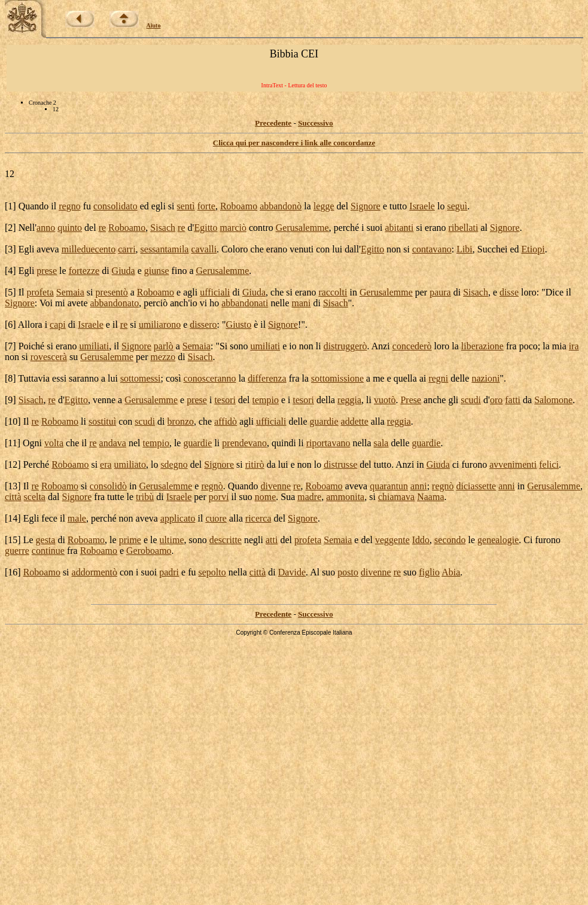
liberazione (482, 346)
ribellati (464, 228)
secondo (450, 540)
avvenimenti (513, 464)
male (77, 518)
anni (419, 486)
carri (127, 249)
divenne (276, 486)
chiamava (396, 497)
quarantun (389, 486)
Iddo (421, 540)
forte (206, 206)
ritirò (255, 464)
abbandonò (281, 206)
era (106, 464)
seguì (457, 206)
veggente (392, 540)
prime (130, 540)
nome (266, 497)
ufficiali (215, 292)
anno (46, 228)
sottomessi (141, 378)
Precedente (273, 123)
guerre (17, 551)
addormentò (95, 572)
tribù (145, 497)
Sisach (163, 228)
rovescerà (49, 357)
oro (496, 400)
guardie (324, 421)
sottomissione (337, 378)
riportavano (328, 443)
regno (69, 206)
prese (47, 271)
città (13, 497)
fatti (513, 400)
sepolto (212, 572)
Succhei (493, 249)
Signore (365, 206)
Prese (411, 400)
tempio (265, 400)
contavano (432, 249)
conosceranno (210, 378)
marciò (233, 228)
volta (54, 443)
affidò (226, 421)
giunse (157, 271)
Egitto (205, 228)
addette (355, 421)
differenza (267, 378)
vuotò (385, 400)
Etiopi (533, 249)
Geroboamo (149, 551)
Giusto (239, 324)
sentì (186, 206)
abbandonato (115, 303)
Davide (292, 572)
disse (509, 292)
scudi (471, 400)
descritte (226, 540)
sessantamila (165, 249)
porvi (219, 497)
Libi (464, 249)
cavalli (204, 249)
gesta (46, 540)
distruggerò (345, 346)
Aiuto (154, 25)
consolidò (108, 486)
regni (438, 378)
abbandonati (245, 303)
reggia (349, 400)
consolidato (115, 206)
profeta (40, 292)
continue (48, 551)
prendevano (244, 443)
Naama (430, 497)
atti (272, 540)
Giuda (124, 271)
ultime (172, 540)
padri (169, 572)
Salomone (553, 400)
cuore (216, 518)
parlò (164, 346)
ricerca (258, 518)
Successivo (316, 123)
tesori (225, 400)
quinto (70, 228)
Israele (422, 206)
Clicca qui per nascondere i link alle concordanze (294, 143)
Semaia (70, 292)
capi (58, 324)
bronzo (181, 421)
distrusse (340, 464)
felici (549, 464)
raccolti (333, 292)
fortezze (84, 271)
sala (381, 443)
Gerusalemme (302, 228)
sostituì (102, 421)
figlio (429, 572)
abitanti (399, 228)
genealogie (498, 540)
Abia (451, 572)
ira (574, 346)
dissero (203, 324)
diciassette (476, 486)
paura (440, 292)
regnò (212, 486)
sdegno (174, 464)
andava (113, 443)
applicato (178, 518)
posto (348, 572)
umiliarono (160, 324)
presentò (112, 292)
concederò (412, 346)
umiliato (130, 464)
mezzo (163, 357)
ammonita (345, 497)
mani (301, 303)
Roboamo (239, 206)
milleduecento (89, 249)
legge (324, 206)
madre (309, 497)
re (102, 228)
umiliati (94, 346)
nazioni (485, 378)
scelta (35, 497)
